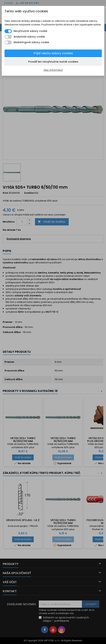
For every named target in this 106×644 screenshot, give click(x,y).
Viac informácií (53, 70)
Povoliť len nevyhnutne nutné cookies (53, 62)
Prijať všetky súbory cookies (53, 53)
